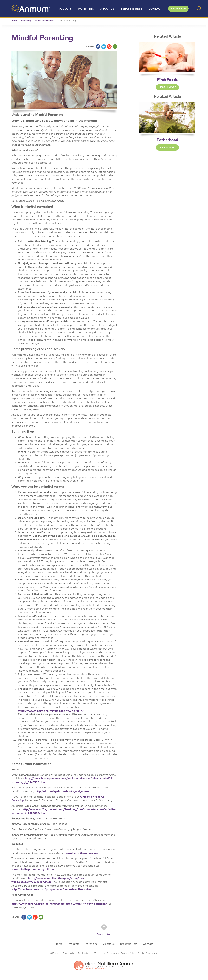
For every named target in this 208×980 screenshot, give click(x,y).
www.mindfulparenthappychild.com (34, 869)
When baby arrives (45, 21)
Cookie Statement (148, 953)
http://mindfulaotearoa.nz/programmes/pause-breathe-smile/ (51, 889)
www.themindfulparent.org (81, 853)
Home (14, 21)
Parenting (86, 9)
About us (107, 9)
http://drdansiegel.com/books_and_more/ (62, 791)
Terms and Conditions (107, 953)
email (115, 47)
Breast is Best (131, 9)
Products (64, 9)
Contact (155, 9)
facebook (98, 47)
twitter (104, 47)
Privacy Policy (128, 953)
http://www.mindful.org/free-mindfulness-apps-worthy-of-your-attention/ (59, 904)
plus (109, 47)
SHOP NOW (178, 9)
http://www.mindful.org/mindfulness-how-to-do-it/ (51, 711)
